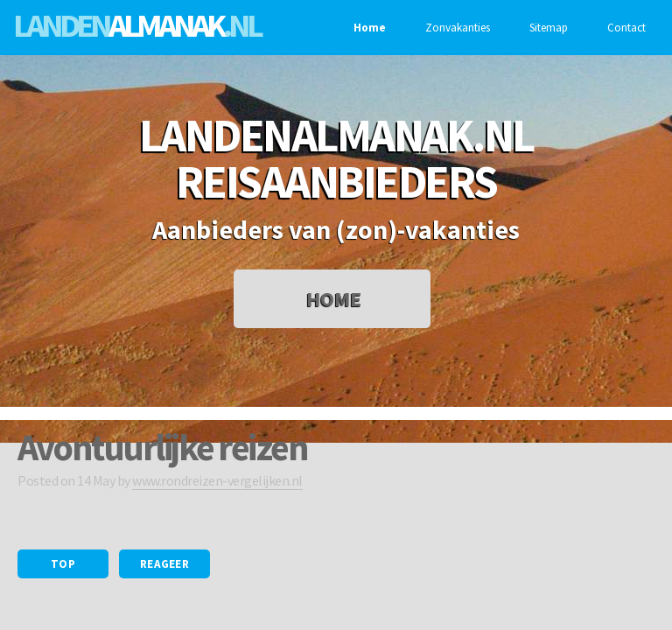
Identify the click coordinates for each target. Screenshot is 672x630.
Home (367, 28)
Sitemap (546, 28)
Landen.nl (136, 25)
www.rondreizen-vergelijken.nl (217, 480)
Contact (624, 28)
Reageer (164, 564)
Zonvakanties (455, 28)
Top (63, 564)
